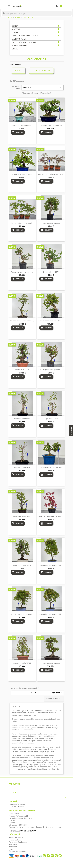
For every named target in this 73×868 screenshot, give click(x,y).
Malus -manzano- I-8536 (22, 565)
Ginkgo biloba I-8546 (22, 467)
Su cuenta (14, 793)
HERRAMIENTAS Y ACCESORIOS (25, 36)
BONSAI (15, 26)
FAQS (11, 849)
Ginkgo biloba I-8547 (51, 419)
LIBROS (15, 49)
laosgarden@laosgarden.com (49, 827)
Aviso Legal (13, 844)
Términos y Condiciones (18, 842)
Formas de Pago (15, 840)
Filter (71, 431)
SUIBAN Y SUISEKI (19, 46)
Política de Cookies (16, 838)
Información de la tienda (23, 831)
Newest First (42, 87)
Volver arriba (54, 699)
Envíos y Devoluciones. (18, 851)
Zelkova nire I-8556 (22, 370)
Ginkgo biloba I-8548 (22, 419)
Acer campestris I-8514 (22, 663)
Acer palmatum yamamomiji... (22, 223)
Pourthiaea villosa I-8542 (22, 516)
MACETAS (16, 29)
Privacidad (13, 847)
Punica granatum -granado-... (51, 223)
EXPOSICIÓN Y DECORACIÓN (24, 42)
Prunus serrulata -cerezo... (22, 174)
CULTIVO (16, 33)
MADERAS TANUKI (19, 39)
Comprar (18, 132)
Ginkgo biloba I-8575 (51, 272)
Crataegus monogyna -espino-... (22, 321)
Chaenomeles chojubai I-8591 (51, 125)
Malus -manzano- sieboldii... (22, 125)
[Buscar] (37, 13)
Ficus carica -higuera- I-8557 (51, 321)
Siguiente (57, 693)
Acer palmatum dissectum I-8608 (51, 174)
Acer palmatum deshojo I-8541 (51, 516)
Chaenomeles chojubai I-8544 (51, 467)
